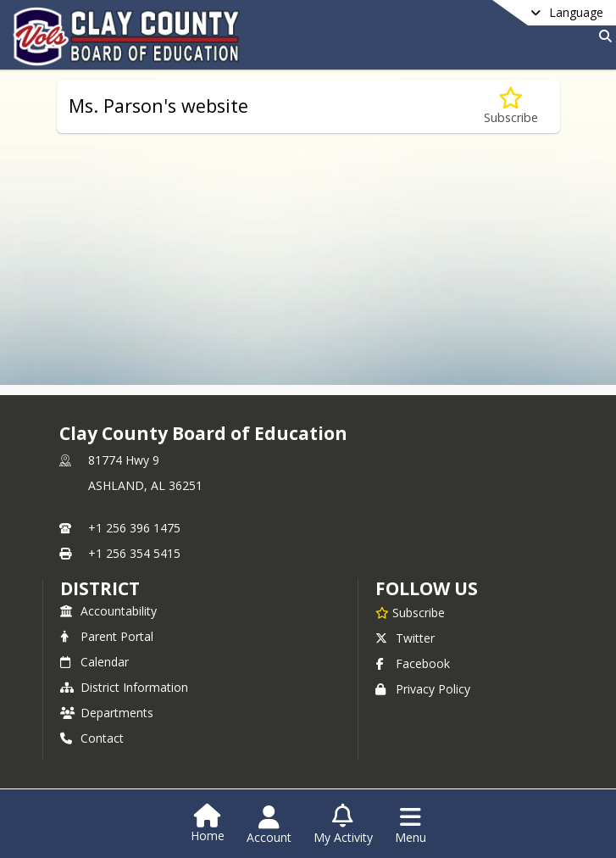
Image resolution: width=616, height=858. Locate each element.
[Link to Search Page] (602, 36)
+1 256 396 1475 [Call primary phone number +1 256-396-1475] (134, 528)
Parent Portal (107, 636)
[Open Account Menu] (269, 825)
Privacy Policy (423, 689)
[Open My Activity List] (343, 825)
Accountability (108, 611)
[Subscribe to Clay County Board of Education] (410, 612)
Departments (107, 713)
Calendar (94, 662)
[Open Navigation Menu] (411, 825)
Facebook (413, 663)
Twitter (405, 638)
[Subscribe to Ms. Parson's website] (511, 106)
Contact (92, 738)
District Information (124, 687)
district (100, 588)
